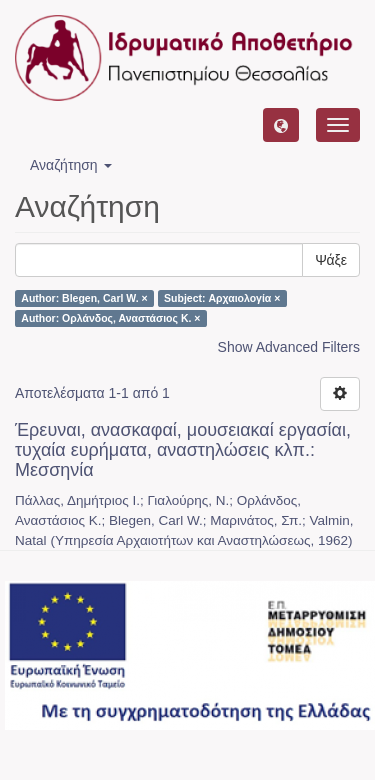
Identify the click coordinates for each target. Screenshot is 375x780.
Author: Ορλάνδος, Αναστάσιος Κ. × (110, 318)
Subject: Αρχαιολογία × (222, 298)
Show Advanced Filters (289, 347)
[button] (281, 125)
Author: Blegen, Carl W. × (84, 298)
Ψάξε (331, 260)
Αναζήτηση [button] (71, 165)
